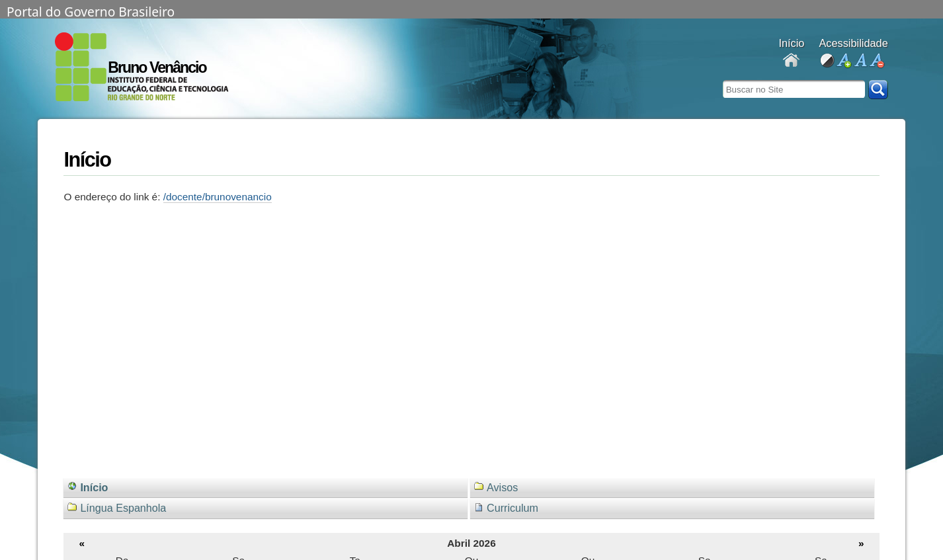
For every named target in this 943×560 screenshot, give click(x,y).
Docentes (791, 61)
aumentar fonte (843, 61)
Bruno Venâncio (157, 67)
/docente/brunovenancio (218, 197)
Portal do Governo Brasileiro (91, 11)
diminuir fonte (877, 61)
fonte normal (860, 61)
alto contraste (827, 61)
